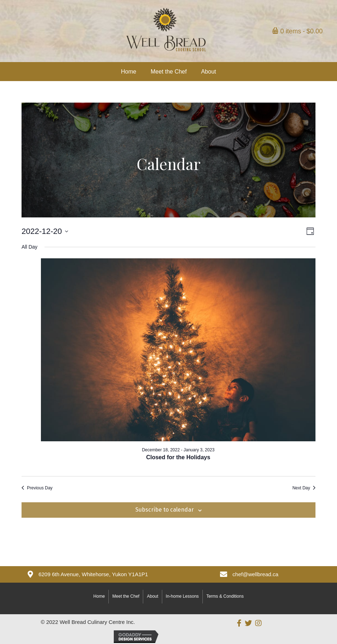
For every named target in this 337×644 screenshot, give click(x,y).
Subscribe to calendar (165, 510)
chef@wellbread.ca (256, 574)
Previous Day (37, 488)
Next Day (304, 488)
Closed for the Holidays (178, 457)
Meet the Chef (126, 596)
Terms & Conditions (225, 596)
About (152, 596)
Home (99, 596)
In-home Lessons (182, 596)
